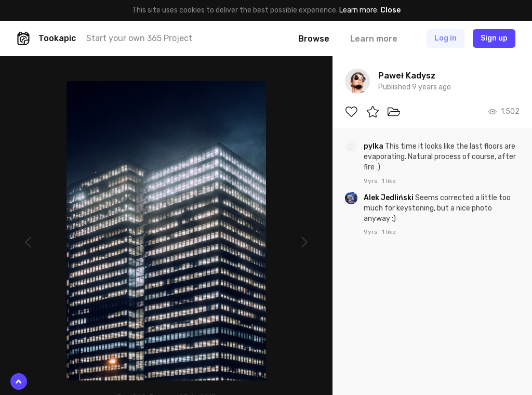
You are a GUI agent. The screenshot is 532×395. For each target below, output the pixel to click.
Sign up (494, 38)
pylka (374, 146)
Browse (314, 39)
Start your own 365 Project (139, 38)
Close (390, 10)
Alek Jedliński (389, 198)
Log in (445, 38)
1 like (389, 181)
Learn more (358, 10)
